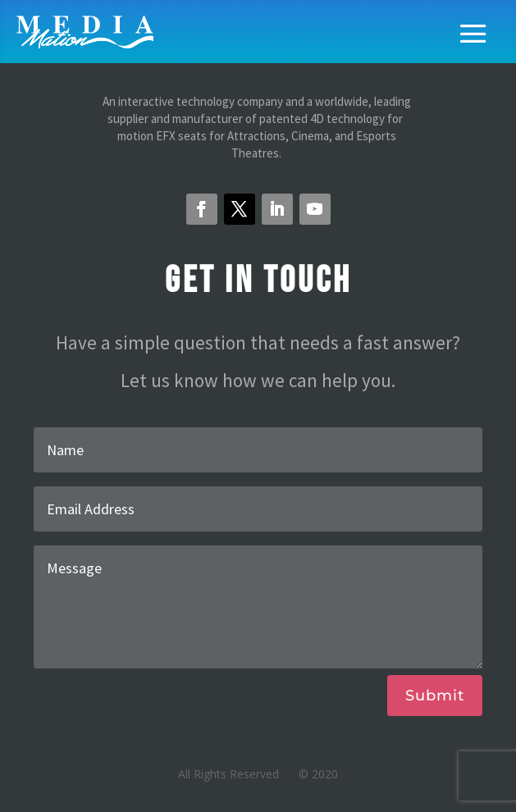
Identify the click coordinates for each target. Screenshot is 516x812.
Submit (435, 696)
